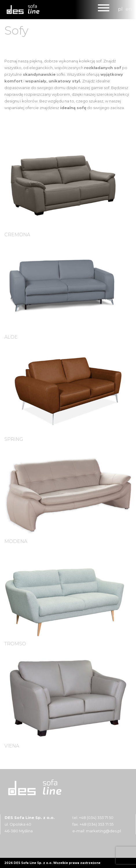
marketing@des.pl (103, 831)
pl (120, 9)
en (129, 9)
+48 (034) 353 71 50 (96, 818)
